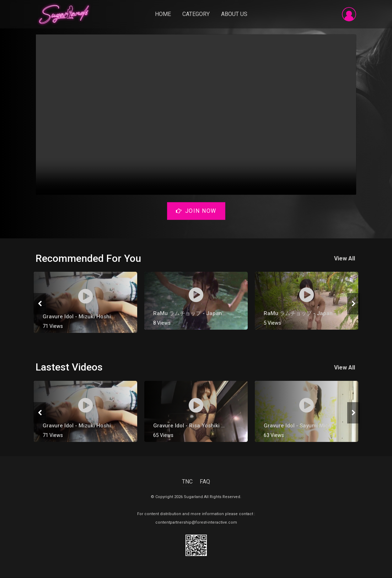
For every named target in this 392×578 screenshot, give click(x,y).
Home (164, 15)
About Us (235, 15)
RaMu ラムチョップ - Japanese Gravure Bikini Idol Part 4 (224, 314)
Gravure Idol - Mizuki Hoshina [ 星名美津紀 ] (97, 317)
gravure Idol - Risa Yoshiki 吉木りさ (198, 426)
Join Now (196, 212)
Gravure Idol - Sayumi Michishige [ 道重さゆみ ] (322, 426)
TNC (187, 482)
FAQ (205, 482)
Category (197, 15)
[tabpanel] (85, 303)
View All (346, 259)
